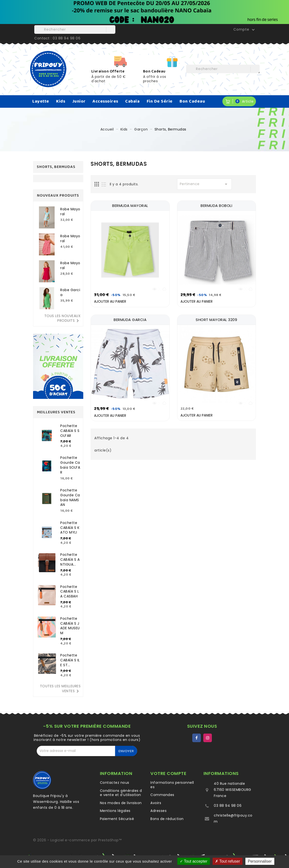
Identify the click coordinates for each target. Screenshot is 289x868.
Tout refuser (228, 861)
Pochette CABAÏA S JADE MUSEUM (70, 626)
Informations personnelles (172, 785)
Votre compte (168, 773)
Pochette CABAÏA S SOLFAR (70, 431)
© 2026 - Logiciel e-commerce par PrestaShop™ (77, 840)
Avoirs (156, 803)
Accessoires (105, 101)
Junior (79, 101)
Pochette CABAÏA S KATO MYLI (70, 528)
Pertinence (204, 184)
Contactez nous (115, 783)
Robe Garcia (70, 292)
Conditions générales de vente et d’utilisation (121, 793)
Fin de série (160, 101)
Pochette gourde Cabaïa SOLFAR (70, 465)
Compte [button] (245, 30)
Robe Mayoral (70, 212)
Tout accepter (194, 861)
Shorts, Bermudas (56, 167)
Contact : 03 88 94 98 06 (57, 38)
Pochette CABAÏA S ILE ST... (70, 660)
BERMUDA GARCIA (130, 319)
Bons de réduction (167, 819)
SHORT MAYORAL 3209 (216, 319)
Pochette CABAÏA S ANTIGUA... (70, 559)
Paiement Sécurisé (117, 819)
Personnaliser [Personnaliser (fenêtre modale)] (260, 861)
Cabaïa (132, 101)
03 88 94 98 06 (228, 806)
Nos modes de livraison (121, 803)
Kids (61, 101)
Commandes (162, 795)
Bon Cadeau (192, 101)
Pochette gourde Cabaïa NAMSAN (70, 497)
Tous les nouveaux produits (63, 319)
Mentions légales (115, 811)
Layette (41, 101)
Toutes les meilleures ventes (60, 689)
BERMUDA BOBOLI (216, 206)
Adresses (158, 811)
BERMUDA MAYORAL (130, 206)
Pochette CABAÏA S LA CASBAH (70, 592)
